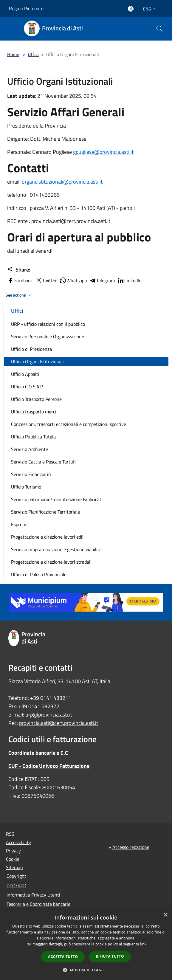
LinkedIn (129, 280)
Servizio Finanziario (31, 474)
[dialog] (86, 944)
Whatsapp (73, 280)
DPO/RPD (16, 886)
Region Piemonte (26, 8)
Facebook (20, 280)
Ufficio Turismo (26, 487)
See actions (20, 295)
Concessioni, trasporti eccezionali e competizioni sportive (69, 424)
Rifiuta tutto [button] (110, 956)
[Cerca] (159, 29)
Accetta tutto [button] (63, 957)
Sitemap (14, 867)
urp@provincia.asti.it (49, 715)
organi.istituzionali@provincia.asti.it (62, 182)
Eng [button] (150, 9)
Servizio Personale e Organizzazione (48, 337)
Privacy (13, 851)
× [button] (165, 915)
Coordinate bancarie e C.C (38, 753)
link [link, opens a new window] (143, 944)
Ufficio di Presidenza (31, 349)
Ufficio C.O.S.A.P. (27, 387)
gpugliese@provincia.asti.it (103, 152)
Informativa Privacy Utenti (33, 895)
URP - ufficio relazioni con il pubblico (48, 324)
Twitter (46, 280)
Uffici (33, 54)
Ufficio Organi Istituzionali (37, 362)
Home (13, 54)
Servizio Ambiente (30, 449)
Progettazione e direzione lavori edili (48, 537)
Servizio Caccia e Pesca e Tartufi (43, 462)
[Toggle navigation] (12, 28)
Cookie (13, 859)
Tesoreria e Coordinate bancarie (38, 904)
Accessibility (18, 842)
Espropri (19, 524)
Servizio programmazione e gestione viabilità (56, 549)
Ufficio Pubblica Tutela (33, 437)
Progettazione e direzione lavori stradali (51, 562)
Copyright (16, 876)
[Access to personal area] (131, 9)
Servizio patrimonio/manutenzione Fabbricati (57, 499)
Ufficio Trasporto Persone (36, 399)
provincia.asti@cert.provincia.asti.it (59, 723)
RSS (10, 834)
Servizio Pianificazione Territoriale (45, 512)
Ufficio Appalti (25, 374)
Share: (19, 270)
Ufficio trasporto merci (34, 412)
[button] (86, 970)
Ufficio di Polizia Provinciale (39, 574)
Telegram (102, 280)
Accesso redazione (131, 847)
